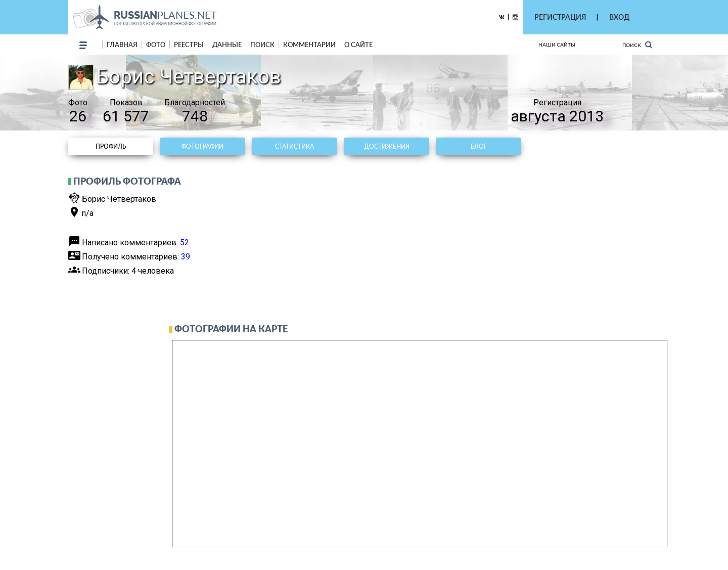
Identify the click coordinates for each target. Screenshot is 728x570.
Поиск (637, 45)
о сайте (358, 45)
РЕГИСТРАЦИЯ (560, 17)
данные (227, 45)
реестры (189, 45)
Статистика (294, 146)
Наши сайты (557, 45)
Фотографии (202, 146)
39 (186, 257)
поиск (262, 45)
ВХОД (619, 17)
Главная (122, 45)
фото (156, 45)
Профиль (111, 146)
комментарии (309, 45)
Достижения (387, 146)
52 (185, 243)
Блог (479, 146)
